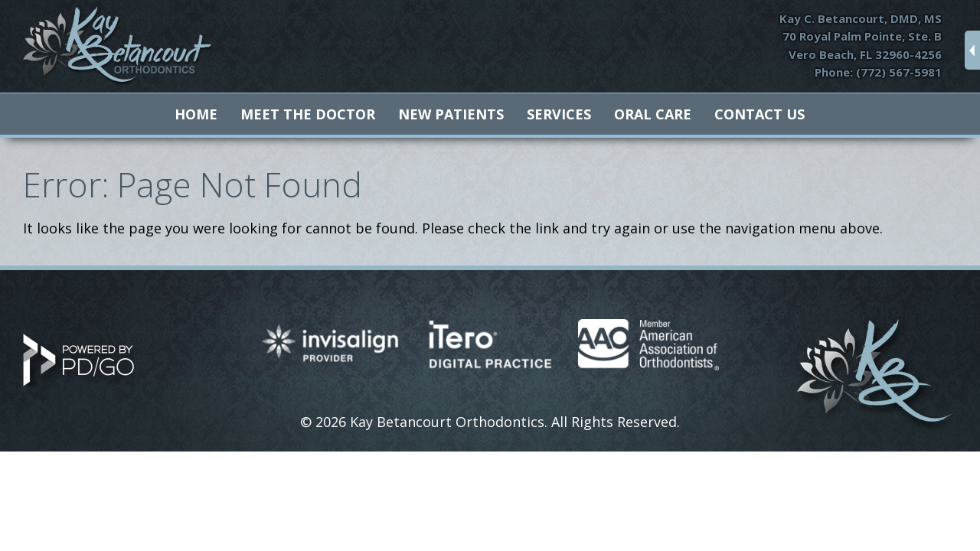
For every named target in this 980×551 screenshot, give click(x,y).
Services (559, 114)
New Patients (451, 114)
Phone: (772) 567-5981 (878, 72)
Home (196, 114)
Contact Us (759, 114)
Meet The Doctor (308, 114)
